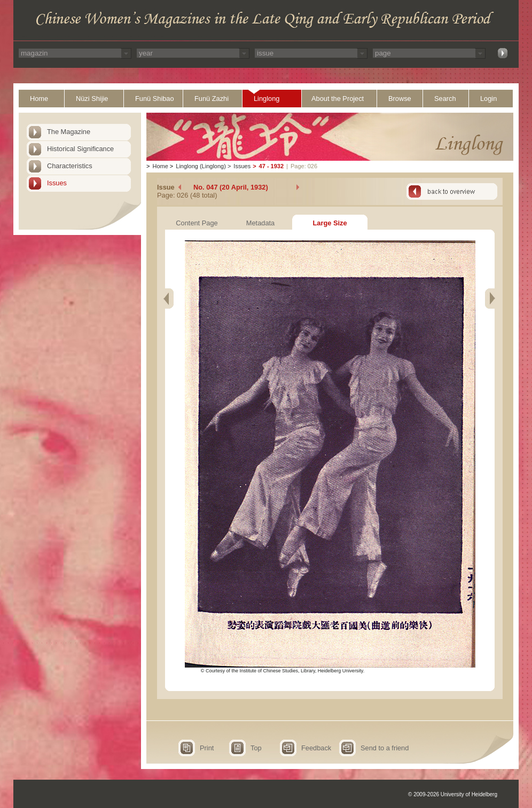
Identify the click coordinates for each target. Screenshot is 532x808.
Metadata (260, 223)
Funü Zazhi (212, 99)
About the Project (338, 99)
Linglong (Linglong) (201, 166)
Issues (57, 183)
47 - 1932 (271, 166)
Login (488, 99)
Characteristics (70, 166)
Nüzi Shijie (92, 99)
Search (445, 99)
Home (39, 99)
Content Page (197, 223)
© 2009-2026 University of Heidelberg (453, 794)
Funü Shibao (155, 99)
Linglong (267, 99)
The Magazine (69, 132)
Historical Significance (80, 149)
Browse (400, 99)
